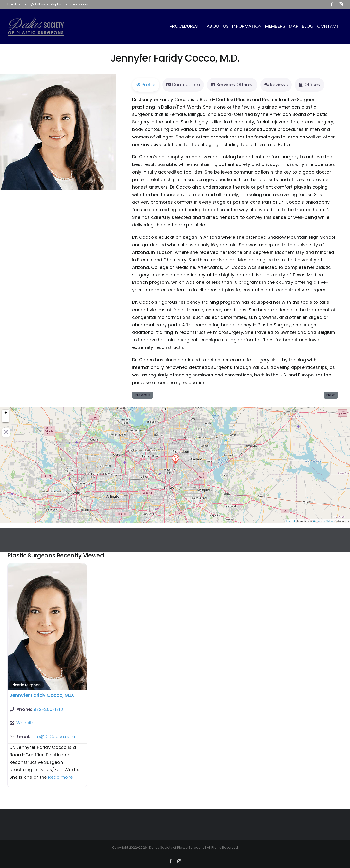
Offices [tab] (309, 85)
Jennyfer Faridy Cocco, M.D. (42, 695)
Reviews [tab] (276, 85)
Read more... (62, 777)
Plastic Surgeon (26, 685)
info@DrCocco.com (53, 736)
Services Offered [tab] (232, 85)
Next (331, 395)
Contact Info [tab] (183, 85)
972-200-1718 (48, 709)
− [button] (6, 419)
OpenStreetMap (323, 521)
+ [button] (6, 413)
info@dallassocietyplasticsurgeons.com (57, 4)
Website (25, 723)
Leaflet (291, 521)
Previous (143, 395)
